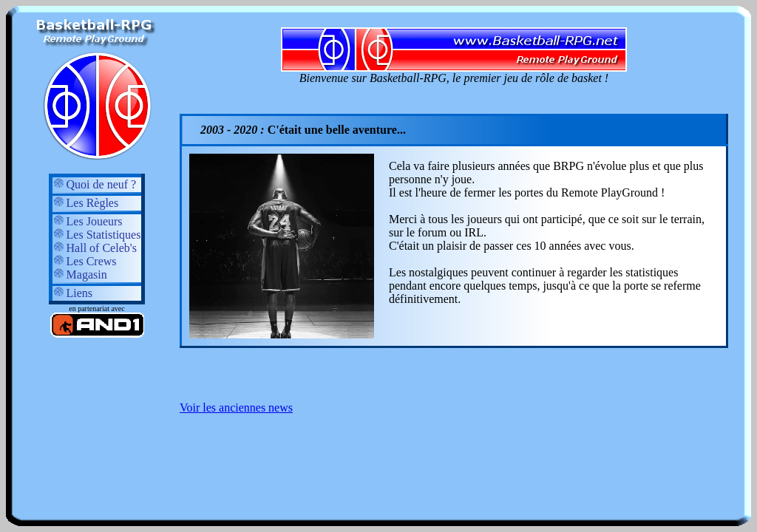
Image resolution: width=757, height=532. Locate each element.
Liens (73, 293)
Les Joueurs (88, 221)
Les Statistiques (97, 235)
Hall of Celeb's (95, 248)
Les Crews (85, 261)
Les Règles (86, 203)
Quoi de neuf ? (95, 184)
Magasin (80, 274)
